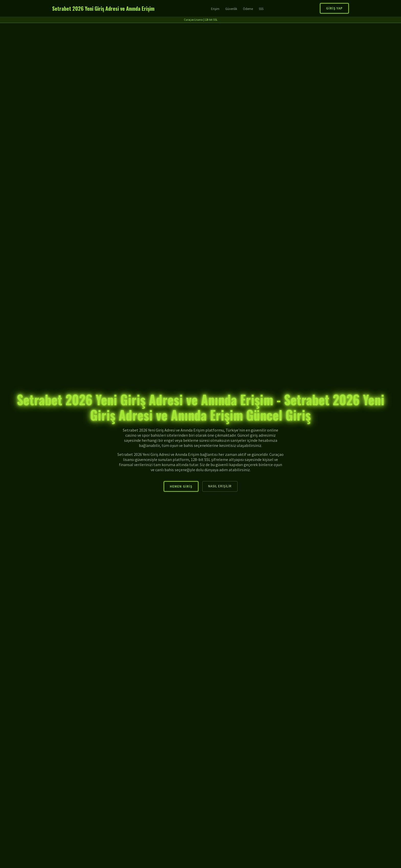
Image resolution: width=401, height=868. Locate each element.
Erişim (215, 9)
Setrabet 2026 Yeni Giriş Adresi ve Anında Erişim (103, 8)
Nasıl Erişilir (220, 486)
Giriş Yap (334, 8)
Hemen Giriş (181, 486)
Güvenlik (231, 9)
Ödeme (248, 9)
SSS (261, 9)
